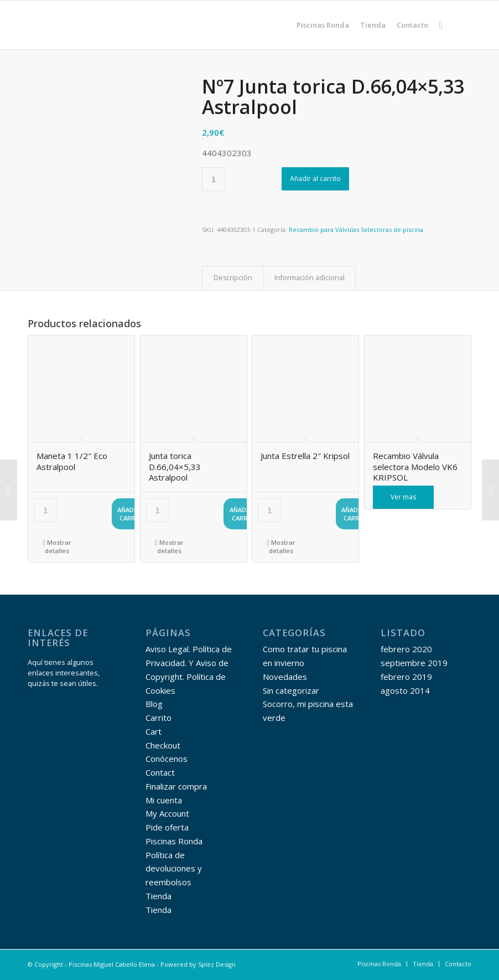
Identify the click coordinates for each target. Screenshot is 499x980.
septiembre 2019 (414, 663)
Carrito (158, 718)
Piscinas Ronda (174, 841)
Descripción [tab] (233, 278)
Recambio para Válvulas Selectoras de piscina (356, 229)
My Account (167, 813)
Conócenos (167, 759)
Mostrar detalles (57, 546)
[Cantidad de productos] (214, 179)
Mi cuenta (164, 800)
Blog (154, 704)
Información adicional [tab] (310, 278)
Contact (160, 772)
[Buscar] (441, 25)
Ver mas (403, 497)
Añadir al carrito (315, 179)
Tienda (158, 896)
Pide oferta (167, 827)
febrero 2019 (406, 677)
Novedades (285, 677)
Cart (154, 731)
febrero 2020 (406, 649)
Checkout (163, 745)
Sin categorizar (291, 690)
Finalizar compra (176, 786)
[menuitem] (323, 25)
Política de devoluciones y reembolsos (174, 869)
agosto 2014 (405, 690)
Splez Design (217, 964)
